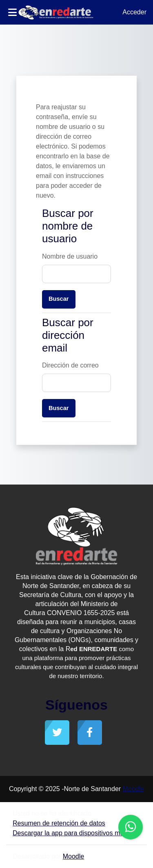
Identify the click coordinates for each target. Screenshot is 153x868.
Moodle (133, 789)
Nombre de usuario (70, 256)
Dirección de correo (70, 365)
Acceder (134, 12)
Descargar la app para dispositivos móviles (75, 833)
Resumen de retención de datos (59, 823)
